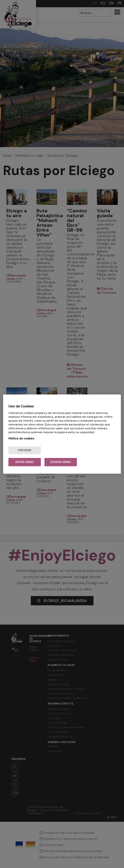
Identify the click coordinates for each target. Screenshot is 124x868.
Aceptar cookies (25, 462)
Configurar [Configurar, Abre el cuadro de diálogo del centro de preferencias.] (25, 450)
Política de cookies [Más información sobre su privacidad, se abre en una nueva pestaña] (21, 438)
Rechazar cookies (61, 462)
